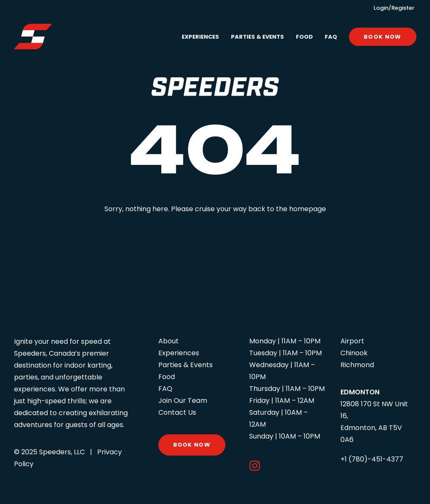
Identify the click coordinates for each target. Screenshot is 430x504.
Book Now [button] (192, 445)
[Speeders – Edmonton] (33, 37)
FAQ (331, 37)
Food (304, 37)
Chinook (354, 353)
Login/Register (394, 8)
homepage (308, 209)
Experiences (200, 37)
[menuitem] (203, 37)
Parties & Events (257, 37)
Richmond (357, 365)
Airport (352, 341)
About (169, 341)
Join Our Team (183, 401)
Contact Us (177, 412)
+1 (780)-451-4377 (372, 459)
